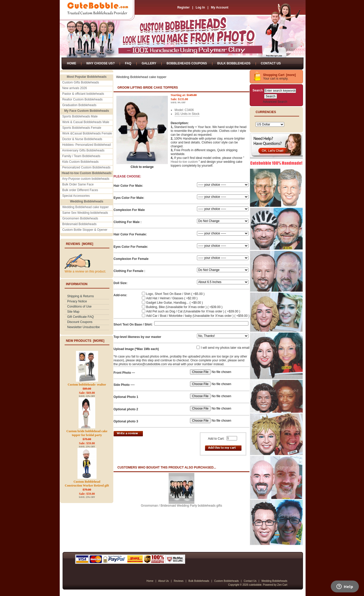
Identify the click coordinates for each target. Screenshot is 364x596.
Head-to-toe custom (184, 162)
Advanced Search (275, 102)
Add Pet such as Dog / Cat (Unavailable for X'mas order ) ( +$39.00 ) (193, 311)
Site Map (73, 312)
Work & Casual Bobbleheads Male (86, 122)
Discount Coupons (80, 322)
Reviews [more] (80, 244)
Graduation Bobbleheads (79, 105)
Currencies (266, 112)
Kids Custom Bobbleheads (80, 162)
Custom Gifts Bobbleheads (81, 82)
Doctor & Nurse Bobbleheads (82, 139)
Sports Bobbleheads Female (82, 128)
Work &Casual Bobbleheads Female (87, 133)
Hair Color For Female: (130, 234)
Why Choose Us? (100, 63)
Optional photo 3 (126, 421)
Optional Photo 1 (126, 397)
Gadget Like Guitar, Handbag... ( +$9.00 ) (175, 303)
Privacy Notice (77, 301)
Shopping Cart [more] (279, 75)
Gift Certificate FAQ (80, 317)
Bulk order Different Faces (80, 190)
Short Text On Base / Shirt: (133, 325)
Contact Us (271, 63)
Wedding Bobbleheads (274, 581)
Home (72, 63)
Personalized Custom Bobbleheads (86, 167)
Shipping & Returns (80, 296)
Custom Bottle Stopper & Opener (85, 230)
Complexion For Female (131, 259)
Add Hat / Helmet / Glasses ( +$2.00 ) (172, 298)
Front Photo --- (124, 373)
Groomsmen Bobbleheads (80, 218)
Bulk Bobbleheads (234, 63)
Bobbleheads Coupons (187, 63)
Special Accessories (76, 196)
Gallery (149, 63)
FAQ (128, 63)
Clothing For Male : (128, 222)
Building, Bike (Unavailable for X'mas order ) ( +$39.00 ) (184, 307)
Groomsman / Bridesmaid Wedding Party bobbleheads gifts (181, 506)
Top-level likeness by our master (137, 337)
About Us (163, 581)
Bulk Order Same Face (78, 184)
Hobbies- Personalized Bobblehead (86, 145)
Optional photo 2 (126, 409)
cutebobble (255, 585)
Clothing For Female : (129, 271)
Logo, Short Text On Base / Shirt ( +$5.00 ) (175, 294)
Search (258, 90)
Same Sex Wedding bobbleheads (85, 213)
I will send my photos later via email (225, 348)
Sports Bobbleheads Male (80, 116)
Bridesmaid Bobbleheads (79, 224)
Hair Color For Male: (128, 186)
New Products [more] (85, 341)
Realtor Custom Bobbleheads (83, 99)
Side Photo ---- (124, 385)
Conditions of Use (79, 306)
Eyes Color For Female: (131, 247)
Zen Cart (282, 585)
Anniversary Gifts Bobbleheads (83, 150)
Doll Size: (120, 283)
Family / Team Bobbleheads (81, 156)
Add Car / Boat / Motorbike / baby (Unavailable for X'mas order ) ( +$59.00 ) (198, 316)
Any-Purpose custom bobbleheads (86, 179)
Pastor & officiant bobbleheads (83, 94)
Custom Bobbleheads (227, 581)
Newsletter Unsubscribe (84, 327)
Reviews (179, 581)
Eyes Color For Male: (129, 198)
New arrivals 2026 (75, 88)
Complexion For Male (129, 210)
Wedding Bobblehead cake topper (86, 207)
